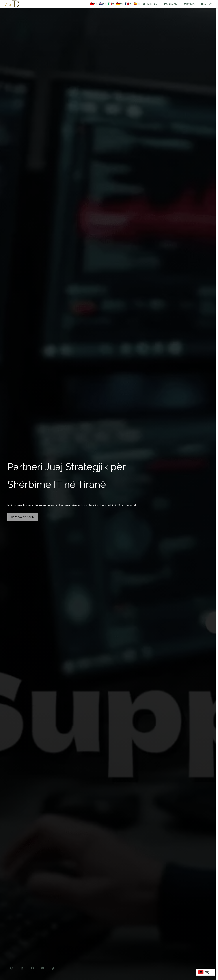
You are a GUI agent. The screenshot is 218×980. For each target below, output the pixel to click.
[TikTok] (53, 968)
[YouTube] (43, 968)
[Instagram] (12, 968)
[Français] (128, 4)
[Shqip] (93, 4)
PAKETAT (190, 4)
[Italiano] (111, 4)
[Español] (136, 4)
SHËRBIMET (171, 4)
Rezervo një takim (23, 517)
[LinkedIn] (22, 968)
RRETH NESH (151, 4)
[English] (102, 4)
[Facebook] (32, 968)
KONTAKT (207, 4)
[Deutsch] (119, 4)
